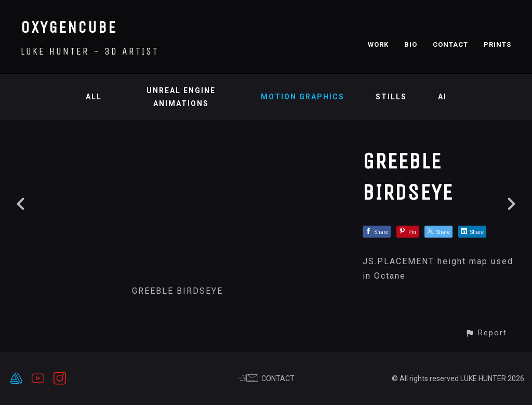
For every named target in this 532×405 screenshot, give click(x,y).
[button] (486, 333)
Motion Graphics (303, 97)
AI (442, 97)
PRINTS (497, 44)
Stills (391, 97)
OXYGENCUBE (69, 27)
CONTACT (450, 44)
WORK (378, 44)
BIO (411, 44)
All (94, 97)
